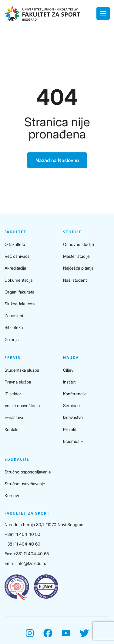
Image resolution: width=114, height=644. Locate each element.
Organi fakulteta (19, 292)
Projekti (70, 429)
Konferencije (75, 394)
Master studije (76, 256)
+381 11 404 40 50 (22, 534)
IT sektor (13, 394)
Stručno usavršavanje (25, 484)
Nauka (71, 358)
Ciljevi (69, 370)
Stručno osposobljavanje (28, 472)
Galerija (12, 339)
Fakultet (15, 232)
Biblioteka (14, 327)
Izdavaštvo (73, 417)
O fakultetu (15, 244)
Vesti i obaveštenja (22, 405)
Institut (69, 382)
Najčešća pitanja (78, 268)
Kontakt (12, 429)
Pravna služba (18, 382)
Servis (13, 358)
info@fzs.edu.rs (31, 563)
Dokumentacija (18, 280)
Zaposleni (14, 315)
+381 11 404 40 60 (22, 544)
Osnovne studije (79, 244)
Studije (72, 232)
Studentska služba (22, 370)
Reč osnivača (17, 256)
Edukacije (17, 460)
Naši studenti (75, 280)
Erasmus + (73, 441)
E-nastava (14, 417)
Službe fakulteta (20, 304)
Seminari (71, 405)
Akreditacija (15, 268)
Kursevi (12, 495)
